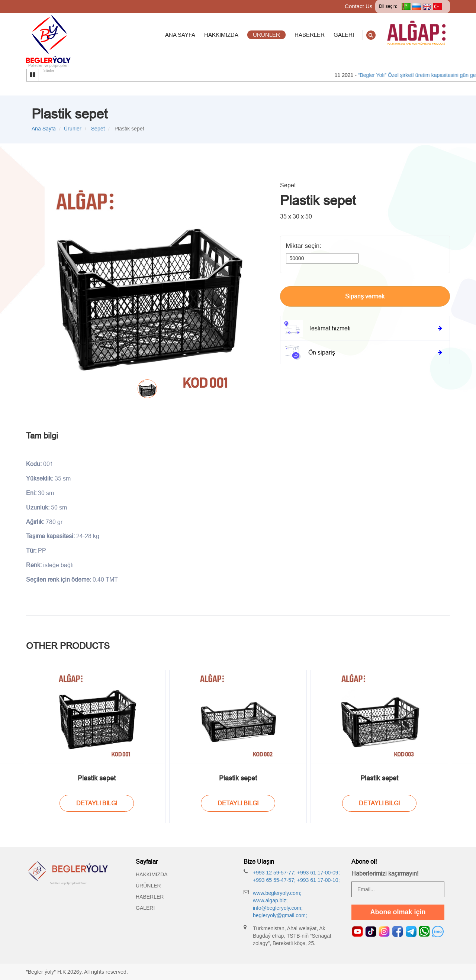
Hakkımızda (152, 874)
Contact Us (358, 6)
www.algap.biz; (270, 900)
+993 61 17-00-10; (318, 880)
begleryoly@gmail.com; (280, 915)
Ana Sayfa (44, 129)
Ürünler (73, 129)
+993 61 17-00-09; (318, 873)
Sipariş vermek (365, 296)
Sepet (97, 129)
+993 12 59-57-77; (274, 873)
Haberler (150, 897)
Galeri (145, 908)
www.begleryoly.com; (277, 893)
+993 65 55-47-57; (274, 880)
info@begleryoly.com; (278, 908)
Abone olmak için (398, 912)
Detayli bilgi (97, 803)
